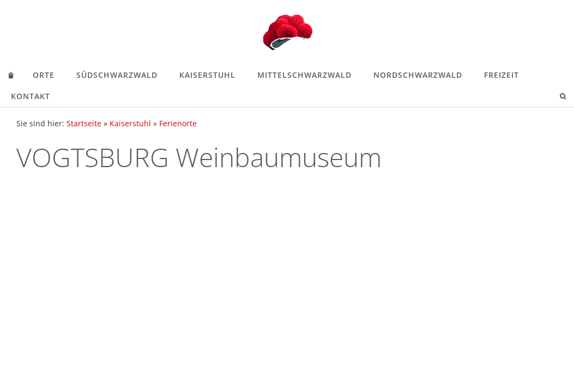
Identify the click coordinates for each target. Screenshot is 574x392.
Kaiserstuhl (207, 75)
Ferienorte (178, 123)
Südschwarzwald (117, 75)
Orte (44, 75)
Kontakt (31, 96)
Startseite (84, 123)
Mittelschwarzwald (304, 75)
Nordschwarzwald (418, 75)
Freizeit (502, 75)
